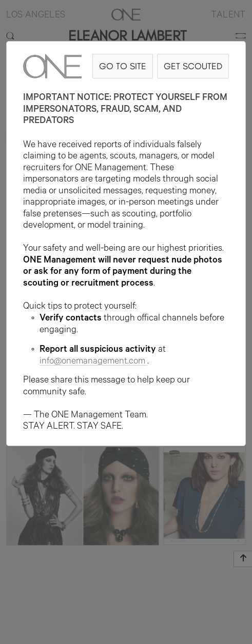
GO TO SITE (123, 66)
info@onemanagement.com (93, 362)
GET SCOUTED (193, 66)
